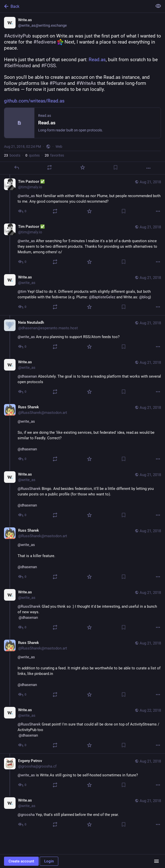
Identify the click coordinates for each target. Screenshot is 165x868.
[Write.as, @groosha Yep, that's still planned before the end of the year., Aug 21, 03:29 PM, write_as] (82, 813)
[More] (148, 168)
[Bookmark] (116, 167)
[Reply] (17, 167)
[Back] (76, 6)
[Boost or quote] (49, 167)
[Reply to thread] (22, 211)
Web (59, 147)
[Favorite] (83, 167)
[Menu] (156, 861)
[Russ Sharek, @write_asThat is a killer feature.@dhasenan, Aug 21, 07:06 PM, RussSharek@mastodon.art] (82, 554)
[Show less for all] (158, 6)
